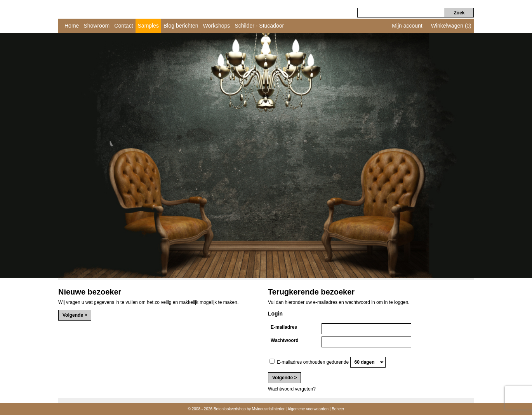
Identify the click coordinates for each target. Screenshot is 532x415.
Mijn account (407, 26)
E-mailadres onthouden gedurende (313, 362)
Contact (123, 26)
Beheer (338, 409)
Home (72, 26)
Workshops (217, 26)
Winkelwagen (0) (451, 26)
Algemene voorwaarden (308, 409)
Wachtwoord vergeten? (292, 389)
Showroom (96, 26)
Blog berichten (181, 26)
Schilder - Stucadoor (259, 26)
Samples (148, 26)
